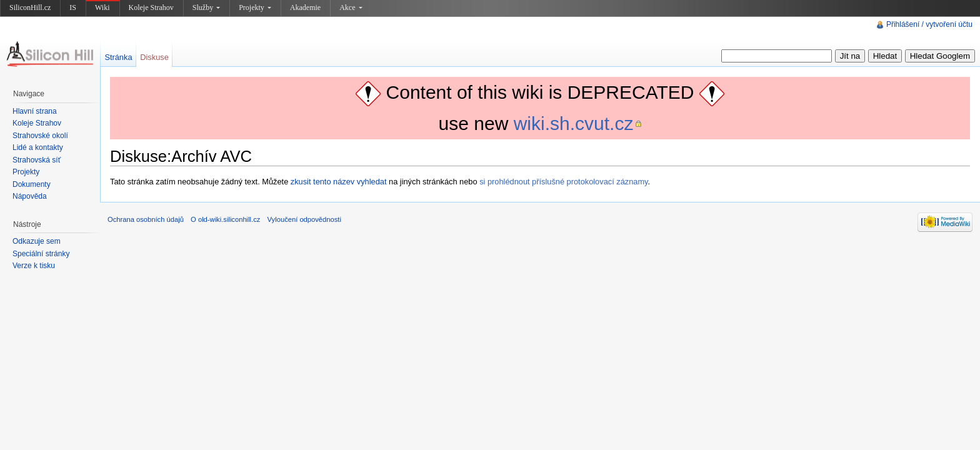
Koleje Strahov (151, 7)
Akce (351, 7)
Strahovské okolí (40, 136)
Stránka (118, 57)
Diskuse (154, 57)
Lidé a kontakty (38, 147)
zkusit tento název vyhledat (339, 182)
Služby (206, 7)
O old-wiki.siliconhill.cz (225, 219)
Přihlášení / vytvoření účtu (929, 24)
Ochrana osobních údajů (146, 219)
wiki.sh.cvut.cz (574, 123)
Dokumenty (32, 184)
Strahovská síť (37, 160)
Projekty (255, 7)
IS (73, 7)
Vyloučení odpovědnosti (304, 219)
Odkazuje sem (37, 241)
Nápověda (30, 196)
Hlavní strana (35, 111)
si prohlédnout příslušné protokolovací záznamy (563, 182)
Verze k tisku (34, 266)
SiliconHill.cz (30, 7)
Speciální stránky (41, 254)
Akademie (305, 7)
